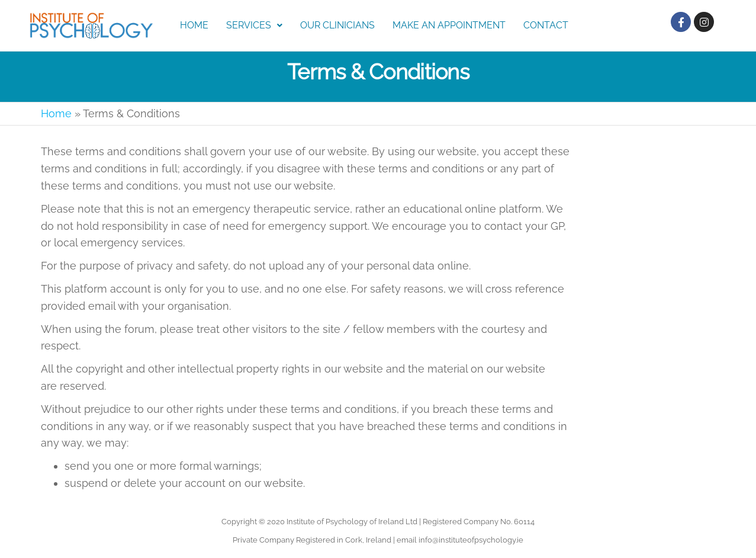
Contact (546, 25)
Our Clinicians (337, 25)
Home (194, 25)
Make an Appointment (449, 25)
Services (254, 25)
